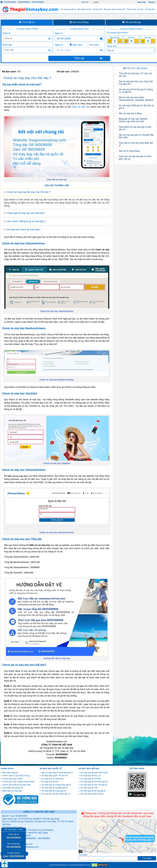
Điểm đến (8, 45)
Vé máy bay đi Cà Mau (91, 779)
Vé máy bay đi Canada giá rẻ (54, 788)
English (96, 2)
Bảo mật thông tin (10, 773)
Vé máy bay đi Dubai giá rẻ (54, 791)
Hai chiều (94, 45)
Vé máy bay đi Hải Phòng (92, 794)
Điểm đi (7, 33)
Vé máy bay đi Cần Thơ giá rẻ (94, 785)
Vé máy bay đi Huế (89, 788)
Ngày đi (58, 33)
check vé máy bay (81, 107)
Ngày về (59, 45)
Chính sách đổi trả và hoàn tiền (17, 785)
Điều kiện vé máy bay (12, 791)
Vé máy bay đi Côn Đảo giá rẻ (94, 782)
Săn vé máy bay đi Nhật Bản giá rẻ (57, 773)
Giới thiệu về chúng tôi (12, 788)
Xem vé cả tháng (79, 22)
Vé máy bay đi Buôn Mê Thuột (94, 773)
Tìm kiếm (83, 855)
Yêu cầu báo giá (132, 22)
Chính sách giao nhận (12, 779)
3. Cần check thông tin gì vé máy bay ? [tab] (25, 221)
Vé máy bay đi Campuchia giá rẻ (56, 785)
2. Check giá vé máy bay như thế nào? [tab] (24, 213)
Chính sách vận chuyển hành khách (19, 782)
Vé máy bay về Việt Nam (53, 779)
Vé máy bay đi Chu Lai (90, 775)
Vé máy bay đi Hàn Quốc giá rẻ (56, 794)
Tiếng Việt (85, 2)
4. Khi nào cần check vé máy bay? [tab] (22, 230)
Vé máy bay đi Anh (50, 782)
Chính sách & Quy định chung (16, 775)
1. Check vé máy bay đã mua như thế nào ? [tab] (27, 192)
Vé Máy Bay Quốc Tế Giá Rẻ (54, 775)
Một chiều (78, 45)
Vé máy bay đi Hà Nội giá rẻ (93, 791)
